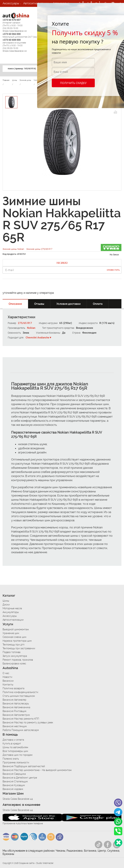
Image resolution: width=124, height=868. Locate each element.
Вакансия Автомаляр (14, 700)
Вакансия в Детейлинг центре (20, 778)
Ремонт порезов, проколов (18, 660)
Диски (6, 605)
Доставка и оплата (13, 740)
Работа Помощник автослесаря (21, 730)
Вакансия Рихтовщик (15, 711)
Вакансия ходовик (13, 789)
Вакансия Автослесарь (16, 704)
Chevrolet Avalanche (37, 338)
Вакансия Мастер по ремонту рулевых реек (28, 723)
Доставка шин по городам (17, 755)
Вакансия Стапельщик (15, 781)
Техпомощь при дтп (14, 645)
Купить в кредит (12, 744)
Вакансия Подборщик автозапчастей (24, 766)
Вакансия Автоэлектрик (16, 715)
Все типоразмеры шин (15, 751)
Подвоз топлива (12, 652)
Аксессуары (11, 3)
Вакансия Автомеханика (16, 707)
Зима (26, 333)
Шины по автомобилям (15, 747)
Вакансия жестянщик (15, 726)
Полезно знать (11, 759)
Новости (7, 677)
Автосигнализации (36, 3)
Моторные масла (12, 608)
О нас (6, 673)
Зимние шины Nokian (14, 249)
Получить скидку (73, 83)
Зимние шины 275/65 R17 (39, 249)
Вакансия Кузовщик (14, 785)
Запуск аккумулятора (15, 656)
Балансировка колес (14, 664)
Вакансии (9, 10)
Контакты (8, 685)
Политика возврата (14, 688)
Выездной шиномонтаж (16, 629)
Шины (6, 601)
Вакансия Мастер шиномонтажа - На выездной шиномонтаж (37, 770)
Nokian (31, 328)
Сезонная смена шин (14, 637)
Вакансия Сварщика (14, 774)
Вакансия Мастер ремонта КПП (21, 719)
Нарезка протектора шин (17, 641)
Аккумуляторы (11, 612)
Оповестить (113, 270)
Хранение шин (11, 633)
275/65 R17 (25, 323)
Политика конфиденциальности (20, 692)
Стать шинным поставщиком (19, 696)
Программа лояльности (16, 762)
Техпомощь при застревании (19, 648)
